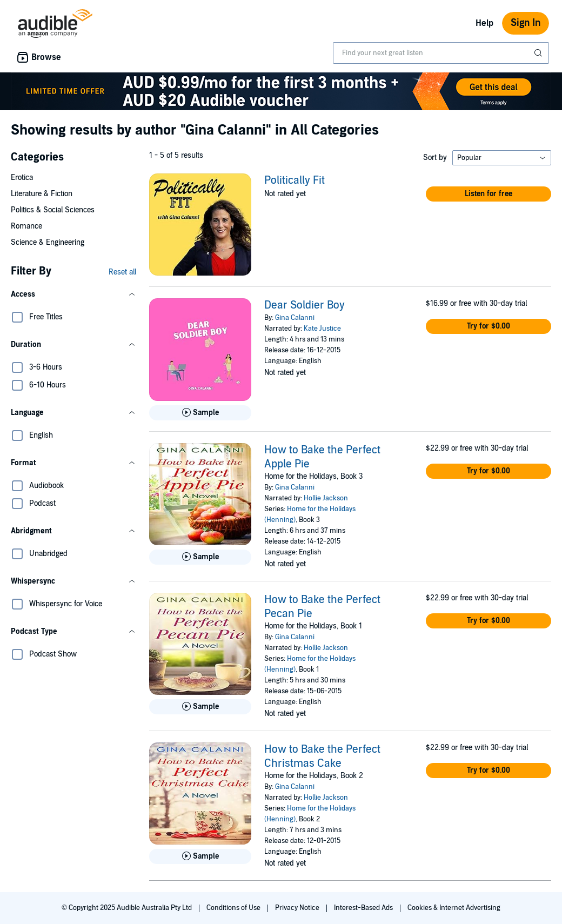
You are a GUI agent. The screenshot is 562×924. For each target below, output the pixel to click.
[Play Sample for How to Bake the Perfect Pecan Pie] (200, 707)
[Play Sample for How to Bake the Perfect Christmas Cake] (200, 856)
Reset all (122, 272)
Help (484, 23)
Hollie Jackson (326, 498)
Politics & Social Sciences (53, 210)
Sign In (526, 23)
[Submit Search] (539, 53)
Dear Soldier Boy (305, 305)
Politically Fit (295, 180)
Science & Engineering (48, 242)
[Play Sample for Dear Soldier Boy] (200, 413)
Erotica (22, 178)
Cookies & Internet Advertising (454, 908)
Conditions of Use (234, 908)
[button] (73, 294)
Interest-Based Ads (364, 908)
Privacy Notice (298, 908)
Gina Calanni (295, 318)
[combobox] (441, 53)
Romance (26, 226)
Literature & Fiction (42, 194)
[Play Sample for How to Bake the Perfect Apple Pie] (200, 557)
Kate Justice (322, 329)
